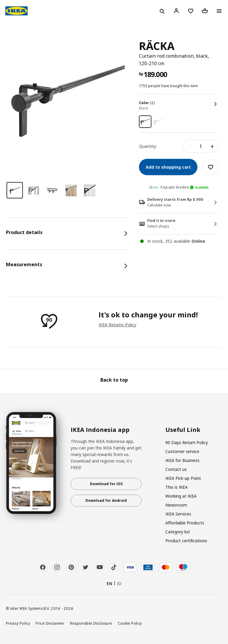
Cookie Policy (130, 623)
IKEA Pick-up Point (183, 478)
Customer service (182, 451)
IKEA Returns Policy (117, 325)
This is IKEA (176, 487)
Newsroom (176, 505)
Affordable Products (185, 523)
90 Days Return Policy (187, 442)
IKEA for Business (182, 460)
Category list (178, 532)
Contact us (176, 469)
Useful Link (183, 430)
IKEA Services (178, 514)
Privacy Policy (18, 623)
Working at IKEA (181, 496)
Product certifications (186, 541)
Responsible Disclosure (91, 623)
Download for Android (106, 500)
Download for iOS (106, 484)
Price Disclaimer (50, 623)
